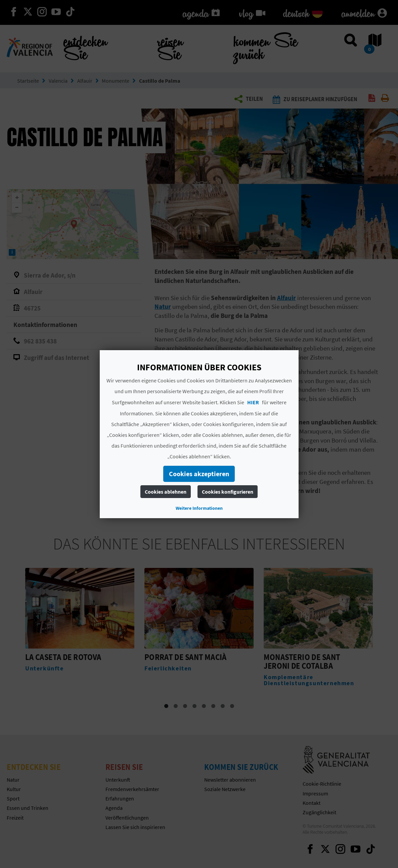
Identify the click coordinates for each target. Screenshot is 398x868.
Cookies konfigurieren (228, 492)
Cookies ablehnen (166, 492)
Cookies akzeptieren (199, 474)
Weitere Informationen (199, 508)
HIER (253, 402)
